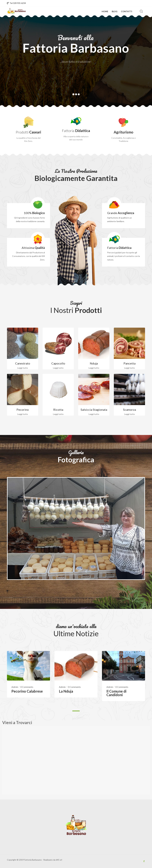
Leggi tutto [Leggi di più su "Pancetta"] (130, 368)
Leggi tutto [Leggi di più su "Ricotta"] (58, 414)
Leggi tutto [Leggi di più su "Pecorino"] (23, 414)
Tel (16, 3)
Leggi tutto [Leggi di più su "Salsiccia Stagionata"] (94, 414)
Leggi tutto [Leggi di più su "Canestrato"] (23, 368)
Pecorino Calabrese (27, 692)
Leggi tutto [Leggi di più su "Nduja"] (94, 368)
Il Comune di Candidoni (116, 694)
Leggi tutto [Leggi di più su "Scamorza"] (130, 414)
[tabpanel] (76, 679)
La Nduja (66, 692)
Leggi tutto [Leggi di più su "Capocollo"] (58, 368)
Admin (15, 688)
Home (105, 11)
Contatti (127, 11)
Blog (115, 11)
